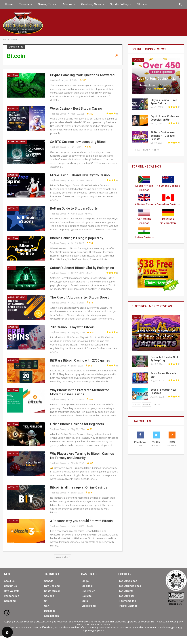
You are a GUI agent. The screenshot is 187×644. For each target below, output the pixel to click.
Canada (49, 581)
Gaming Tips (46, 4)
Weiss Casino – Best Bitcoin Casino (76, 108)
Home (9, 4)
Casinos (24, 4)
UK (46, 601)
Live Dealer (88, 591)
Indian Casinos (144, 233)
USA (47, 606)
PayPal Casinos (128, 606)
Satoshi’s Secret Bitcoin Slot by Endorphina (82, 268)
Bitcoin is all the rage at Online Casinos (79, 487)
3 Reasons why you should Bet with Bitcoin (81, 521)
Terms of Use (101, 622)
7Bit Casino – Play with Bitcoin (72, 327)
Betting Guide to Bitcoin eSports (74, 208)
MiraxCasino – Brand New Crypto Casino (80, 175)
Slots (141, 4)
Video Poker (89, 606)
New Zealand (52, 586)
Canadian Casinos (168, 200)
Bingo (85, 581)
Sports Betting (119, 4)
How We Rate (12, 591)
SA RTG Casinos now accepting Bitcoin (79, 142)
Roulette (87, 596)
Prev (137, 150)
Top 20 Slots (126, 591)
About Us (9, 581)
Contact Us (10, 586)
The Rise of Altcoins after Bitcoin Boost (79, 297)
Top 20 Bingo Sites (130, 586)
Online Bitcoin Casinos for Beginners (77, 424)
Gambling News (91, 4)
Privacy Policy (81, 622)
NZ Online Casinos (168, 182)
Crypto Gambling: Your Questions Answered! (83, 75)
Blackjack (87, 586)
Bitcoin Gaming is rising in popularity (77, 238)
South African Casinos (144, 184)
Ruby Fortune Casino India (156, 78)
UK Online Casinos (144, 200)
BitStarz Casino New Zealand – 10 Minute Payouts (163, 136)
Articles (68, 4)
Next (146, 150)
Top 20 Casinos (128, 581)
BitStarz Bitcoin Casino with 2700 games (80, 360)
